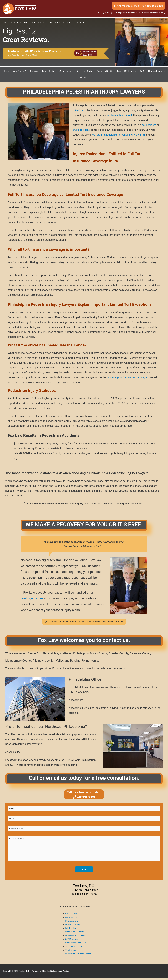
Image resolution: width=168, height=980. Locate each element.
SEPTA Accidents (73, 941)
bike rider (78, 110)
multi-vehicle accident (119, 115)
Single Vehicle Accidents (76, 944)
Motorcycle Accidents (75, 934)
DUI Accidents (72, 930)
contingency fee (32, 598)
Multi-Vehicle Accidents (76, 937)
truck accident (81, 130)
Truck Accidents (72, 952)
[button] (139, 6)
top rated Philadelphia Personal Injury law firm (118, 135)
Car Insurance (71, 919)
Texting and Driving (74, 948)
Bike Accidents (72, 923)
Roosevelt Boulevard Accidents (79, 956)
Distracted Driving (73, 926)
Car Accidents (71, 915)
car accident (149, 125)
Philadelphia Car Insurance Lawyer (128, 377)
